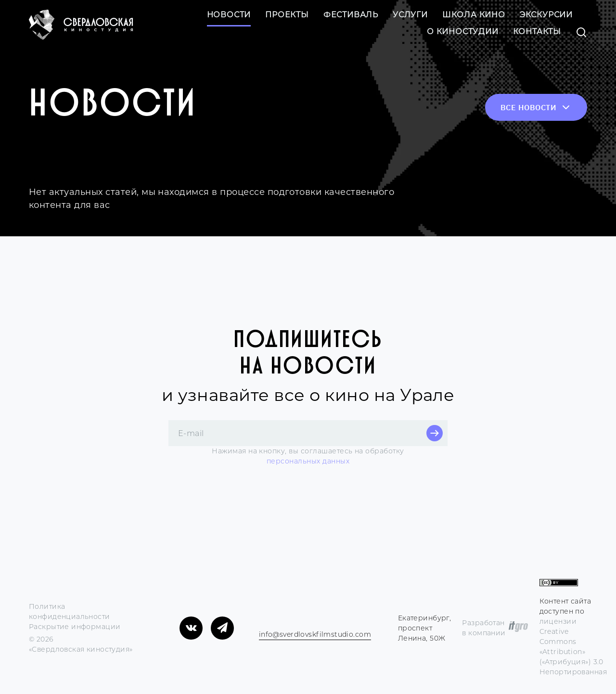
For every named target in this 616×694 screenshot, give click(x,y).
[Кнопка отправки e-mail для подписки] (435, 433)
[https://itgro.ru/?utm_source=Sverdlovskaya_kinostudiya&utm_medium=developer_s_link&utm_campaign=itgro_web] (518, 628)
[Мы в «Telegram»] (222, 628)
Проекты (287, 15)
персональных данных (308, 461)
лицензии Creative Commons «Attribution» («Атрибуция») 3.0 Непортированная (573, 647)
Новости (229, 15)
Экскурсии (546, 15)
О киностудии (463, 32)
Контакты (537, 32)
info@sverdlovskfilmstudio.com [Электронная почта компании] (315, 634)
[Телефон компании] (260, 623)
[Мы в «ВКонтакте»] (191, 628)
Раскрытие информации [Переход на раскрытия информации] (75, 627)
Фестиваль (351, 15)
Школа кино (474, 15)
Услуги (410, 15)
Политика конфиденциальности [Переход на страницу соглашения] (70, 611)
